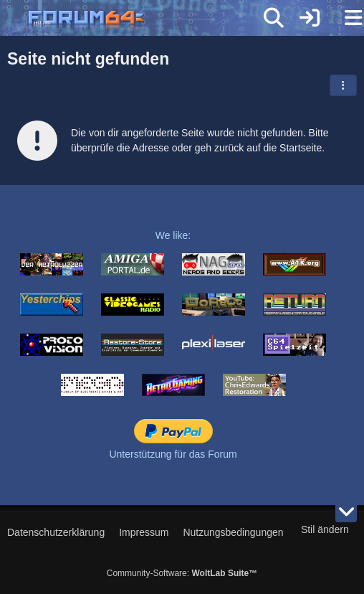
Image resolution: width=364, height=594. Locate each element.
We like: (173, 235)
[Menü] (345, 18)
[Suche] (274, 18)
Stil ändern (325, 529)
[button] (343, 85)
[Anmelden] (310, 18)
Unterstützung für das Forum (173, 454)
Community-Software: (182, 573)
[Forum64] (148, 19)
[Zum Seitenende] (346, 511)
